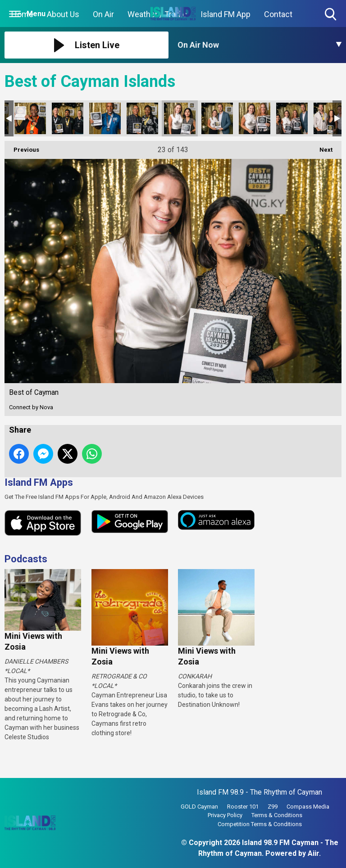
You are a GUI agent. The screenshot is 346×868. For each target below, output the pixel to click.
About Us (63, 14)
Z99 (273, 807)
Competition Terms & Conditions (260, 824)
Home (22, 14)
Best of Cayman (30, 118)
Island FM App (225, 14)
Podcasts (26, 559)
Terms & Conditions (277, 815)
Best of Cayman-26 (292, 118)
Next (321, 147)
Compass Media (308, 807)
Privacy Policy (225, 815)
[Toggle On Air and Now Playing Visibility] (259, 45)
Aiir (313, 853)
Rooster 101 (243, 807)
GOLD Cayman (199, 807)
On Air (103, 14)
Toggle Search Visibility (331, 15)
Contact (278, 14)
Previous (22, 147)
